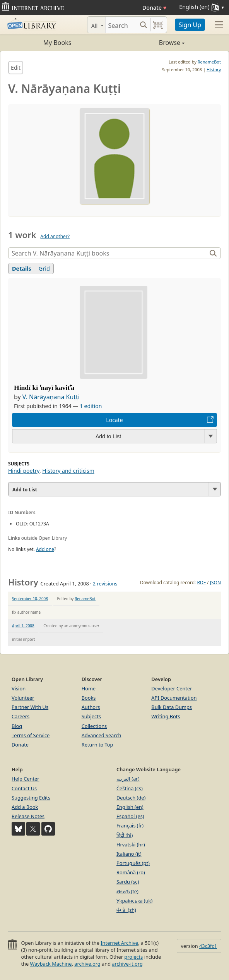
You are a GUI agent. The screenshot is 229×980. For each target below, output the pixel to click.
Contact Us (24, 788)
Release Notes (28, 816)
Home (89, 688)
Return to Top (97, 745)
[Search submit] (144, 25)
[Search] (121, 25)
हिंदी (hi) (125, 835)
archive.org (87, 964)
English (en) (130, 807)
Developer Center (172, 688)
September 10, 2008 (30, 599)
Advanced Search (102, 735)
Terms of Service (31, 735)
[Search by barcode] (158, 25)
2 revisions (105, 584)
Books (89, 698)
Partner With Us (30, 707)
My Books (57, 43)
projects (133, 957)
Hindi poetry (24, 471)
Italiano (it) (129, 854)
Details (22, 269)
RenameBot (209, 62)
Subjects (91, 716)
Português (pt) (133, 863)
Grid (44, 269)
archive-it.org (127, 964)
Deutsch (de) (131, 798)
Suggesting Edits (31, 798)
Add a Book (25, 807)
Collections (94, 726)
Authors (91, 707)
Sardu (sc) (128, 882)
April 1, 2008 (23, 626)
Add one (45, 549)
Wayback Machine (51, 964)
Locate (114, 420)
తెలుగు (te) (127, 891)
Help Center (26, 779)
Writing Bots (166, 716)
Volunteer (23, 698)
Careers (21, 716)
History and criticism (68, 471)
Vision (19, 688)
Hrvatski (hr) (131, 844)
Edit (16, 68)
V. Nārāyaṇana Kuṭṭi (51, 397)
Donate (155, 8)
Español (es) (130, 816)
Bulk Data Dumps (172, 707)
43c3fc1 (208, 946)
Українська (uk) (134, 901)
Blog (17, 726)
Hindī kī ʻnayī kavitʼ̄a (44, 388)
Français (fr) (130, 826)
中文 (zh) (126, 910)
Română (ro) (131, 872)
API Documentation (174, 698)
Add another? (55, 236)
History (214, 70)
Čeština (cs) (130, 788)
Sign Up (190, 25)
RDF (201, 583)
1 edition (91, 406)
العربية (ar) (128, 779)
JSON (215, 583)
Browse (150, 43)
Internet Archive (119, 943)
